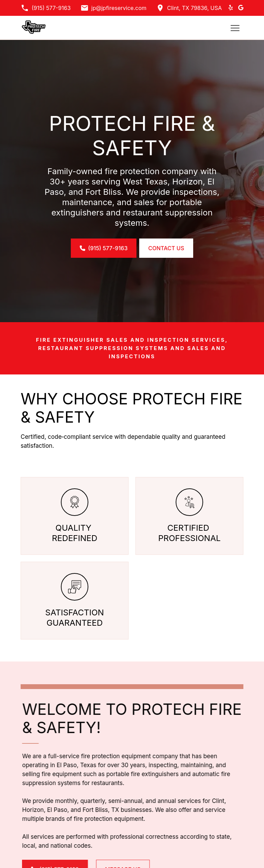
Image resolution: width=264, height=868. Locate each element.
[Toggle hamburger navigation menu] (235, 28)
